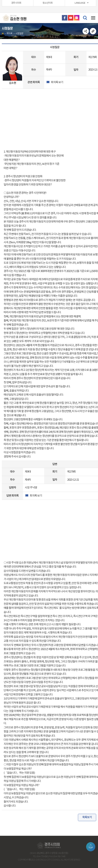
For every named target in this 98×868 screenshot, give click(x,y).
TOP (91, 848)
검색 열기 (85, 18)
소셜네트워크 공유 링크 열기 (86, 31)
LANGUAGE (80, 3)
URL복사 (93, 31)
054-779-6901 (43, 857)
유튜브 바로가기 (71, 18)
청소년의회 (48, 3)
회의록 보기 (57, 82)
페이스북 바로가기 (65, 18)
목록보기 (87, 817)
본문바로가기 (0, 0)
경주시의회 (16, 3)
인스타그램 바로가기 (77, 18)
